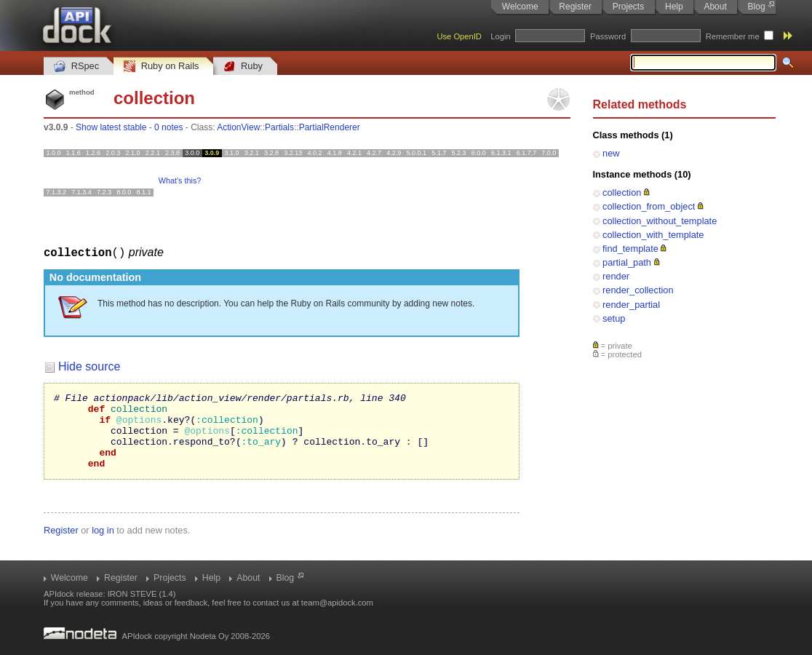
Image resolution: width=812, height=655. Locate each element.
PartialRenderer (330, 127)
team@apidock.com (337, 603)
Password (608, 36)
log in (103, 545)
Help (674, 7)
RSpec (76, 67)
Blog (757, 7)
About (715, 7)
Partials (279, 127)
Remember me (733, 36)
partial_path (627, 262)
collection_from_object (649, 206)
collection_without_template (660, 221)
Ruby (243, 67)
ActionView (238, 127)
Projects (628, 7)
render (616, 276)
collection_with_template (653, 235)
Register (575, 7)
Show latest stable (111, 127)
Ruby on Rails (161, 67)
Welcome (520, 7)
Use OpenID (459, 36)
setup (614, 318)
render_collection (638, 290)
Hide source (89, 366)
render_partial (631, 305)
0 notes (168, 127)
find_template (630, 249)
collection (622, 192)
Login (500, 36)
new (611, 153)
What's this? (180, 180)
